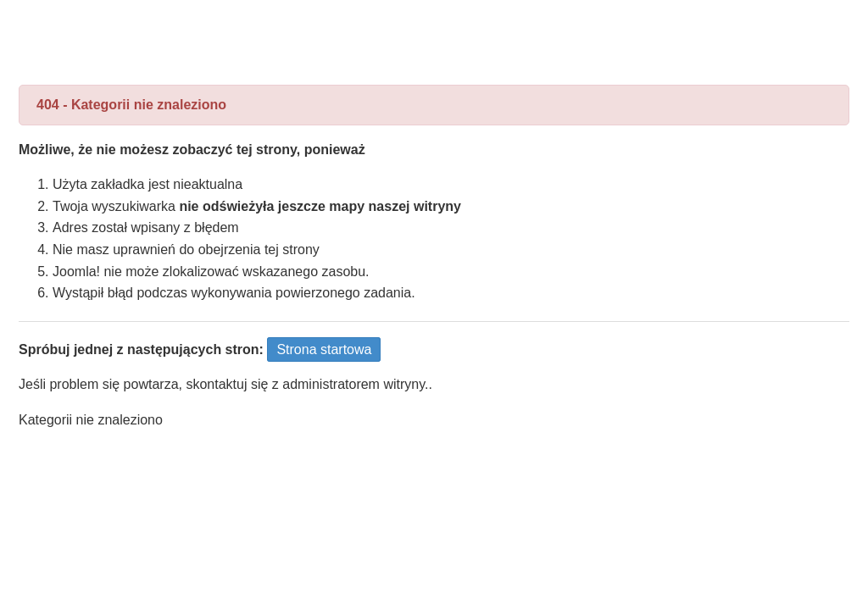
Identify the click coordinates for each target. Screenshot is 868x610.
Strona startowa (324, 349)
